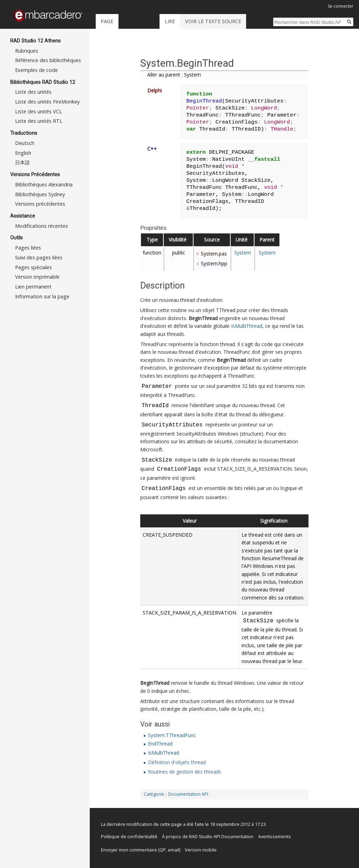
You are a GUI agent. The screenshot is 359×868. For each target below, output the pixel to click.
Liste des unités (33, 92)
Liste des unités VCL (39, 111)
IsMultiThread (247, 326)
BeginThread (203, 318)
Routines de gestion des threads (185, 772)
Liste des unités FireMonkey (47, 102)
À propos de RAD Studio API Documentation (208, 836)
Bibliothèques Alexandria (44, 184)
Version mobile (201, 850)
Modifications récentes (42, 226)
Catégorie (154, 794)
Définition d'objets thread (177, 762)
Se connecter (341, 6)
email (174, 850)
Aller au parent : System (174, 75)
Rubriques (27, 51)
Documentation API (188, 794)
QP (163, 850)
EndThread (160, 744)
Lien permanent (33, 287)
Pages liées (28, 248)
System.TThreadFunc (172, 735)
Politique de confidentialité (129, 836)
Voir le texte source (213, 21)
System (243, 253)
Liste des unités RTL (39, 121)
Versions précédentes (40, 204)
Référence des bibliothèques (48, 60)
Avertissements (275, 836)
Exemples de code (36, 70)
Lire (170, 21)
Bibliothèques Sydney (40, 194)
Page (107, 21)
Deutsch (25, 143)
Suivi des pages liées (39, 257)
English (23, 153)
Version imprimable (37, 277)
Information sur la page (42, 296)
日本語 (22, 162)
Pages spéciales (33, 267)
